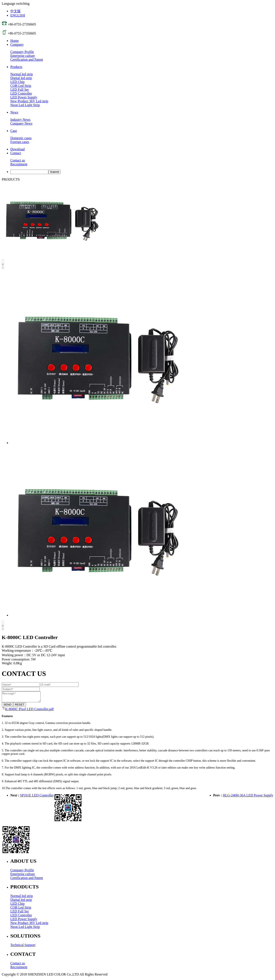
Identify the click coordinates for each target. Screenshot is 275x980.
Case (14, 131)
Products (16, 67)
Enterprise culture (23, 56)
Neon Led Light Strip (25, 105)
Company (17, 44)
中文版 (15, 11)
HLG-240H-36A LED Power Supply (248, 797)
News (14, 112)
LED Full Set (19, 90)
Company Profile (22, 52)
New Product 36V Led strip (29, 101)
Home (15, 41)
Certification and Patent (27, 60)
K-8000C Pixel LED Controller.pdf (29, 711)
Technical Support (23, 947)
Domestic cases (21, 138)
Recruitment (19, 164)
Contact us (18, 160)
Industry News (20, 120)
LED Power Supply (24, 97)
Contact (16, 153)
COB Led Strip (21, 86)
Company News (21, 123)
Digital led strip (21, 78)
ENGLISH (18, 15)
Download (18, 149)
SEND (7, 706)
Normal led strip (22, 74)
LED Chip (17, 82)
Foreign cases (20, 142)
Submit (54, 172)
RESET (20, 706)
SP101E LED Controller (37, 797)
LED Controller (21, 93)
